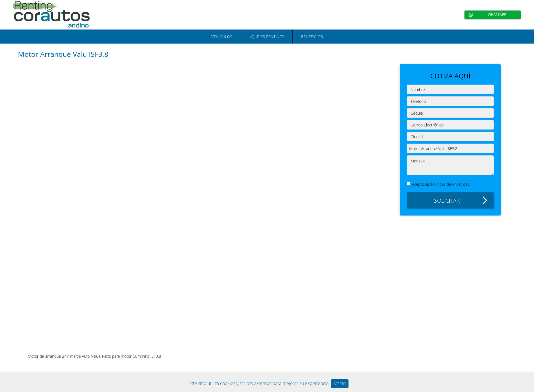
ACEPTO (340, 384)
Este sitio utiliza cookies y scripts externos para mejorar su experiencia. (260, 383)
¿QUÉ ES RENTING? (267, 37)
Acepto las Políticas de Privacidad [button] (441, 184)
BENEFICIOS (312, 37)
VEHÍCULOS (222, 37)
